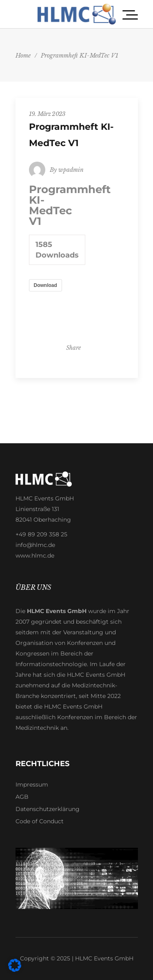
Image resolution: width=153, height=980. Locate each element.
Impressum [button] (113, 297)
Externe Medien (35, 148)
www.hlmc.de (35, 556)
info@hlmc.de (35, 545)
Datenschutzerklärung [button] (79, 297)
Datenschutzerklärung (48, 809)
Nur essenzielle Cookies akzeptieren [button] (76, 250)
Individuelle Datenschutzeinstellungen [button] (76, 274)
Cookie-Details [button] (43, 297)
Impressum (32, 784)
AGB (22, 797)
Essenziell (27, 111)
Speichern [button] (76, 229)
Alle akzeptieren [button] (76, 208)
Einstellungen (93, 90)
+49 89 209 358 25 (41, 534)
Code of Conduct (40, 821)
